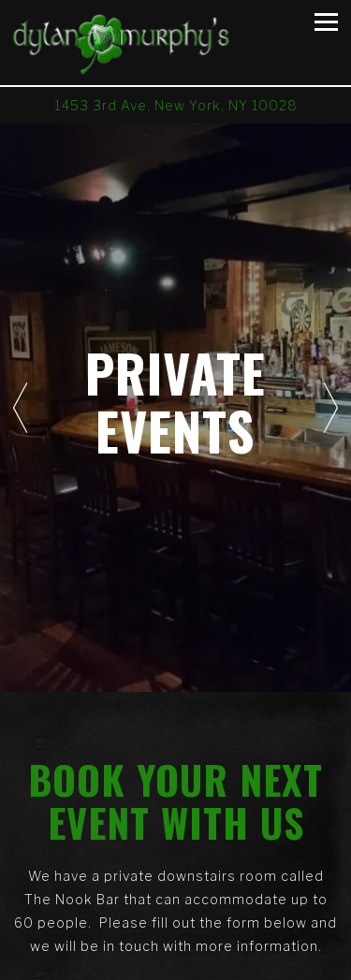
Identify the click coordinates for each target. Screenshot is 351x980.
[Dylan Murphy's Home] (141, 43)
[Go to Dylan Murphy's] (175, 105)
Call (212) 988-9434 (175, 928)
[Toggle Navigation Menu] (326, 22)
